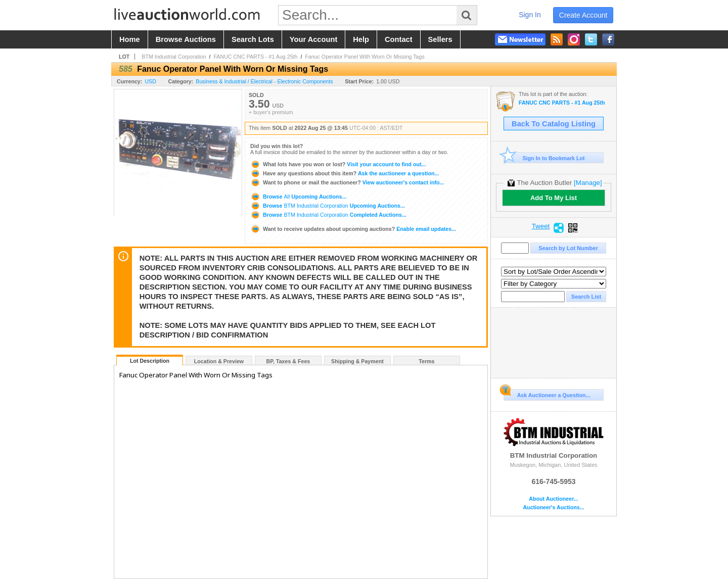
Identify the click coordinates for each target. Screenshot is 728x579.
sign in (530, 15)
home (130, 39)
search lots (253, 39)
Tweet (541, 226)
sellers (440, 39)
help (361, 39)
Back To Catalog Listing (554, 124)
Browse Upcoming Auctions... (298, 197)
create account (583, 15)
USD (150, 81)
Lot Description (150, 361)
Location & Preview (219, 361)
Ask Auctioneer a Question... (547, 394)
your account (313, 39)
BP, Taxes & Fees (288, 361)
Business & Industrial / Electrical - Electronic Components (264, 81)
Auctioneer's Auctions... (553, 508)
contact (399, 39)
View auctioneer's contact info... (347, 182)
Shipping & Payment (357, 361)
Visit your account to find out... (338, 164)
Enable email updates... (353, 229)
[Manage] (588, 183)
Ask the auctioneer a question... (345, 173)
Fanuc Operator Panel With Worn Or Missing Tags (365, 57)
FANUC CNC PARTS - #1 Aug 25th (255, 57)
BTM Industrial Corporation (174, 57)
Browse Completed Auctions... (328, 215)
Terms (426, 361)
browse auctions (186, 39)
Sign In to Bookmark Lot (544, 158)
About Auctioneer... (553, 499)
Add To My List (554, 198)
